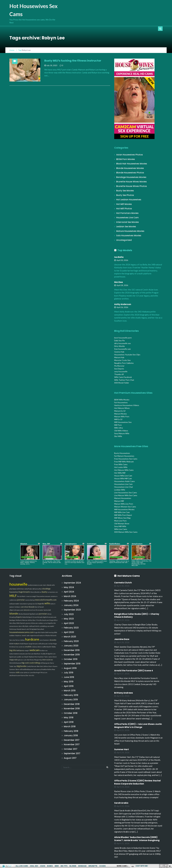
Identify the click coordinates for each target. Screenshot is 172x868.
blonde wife (51, 585)
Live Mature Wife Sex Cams (126, 495)
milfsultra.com (43, 644)
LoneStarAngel (35, 672)
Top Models (125, 250)
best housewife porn (123, 338)
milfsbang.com (45, 663)
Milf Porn (118, 425)
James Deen (52, 657)
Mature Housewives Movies (130, 231)
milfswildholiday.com (26, 669)
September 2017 (72, 753)
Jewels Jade (26, 635)
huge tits (41, 604)
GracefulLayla (38, 617)
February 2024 (71, 601)
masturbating (30, 600)
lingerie (19, 617)
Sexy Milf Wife (120, 526)
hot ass (18, 640)
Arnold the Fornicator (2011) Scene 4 (134, 671)
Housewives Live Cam (127, 218)
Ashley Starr (32, 620)
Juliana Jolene (37, 647)
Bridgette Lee (51, 654)
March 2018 (70, 726)
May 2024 (69, 587)
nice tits (31, 675)
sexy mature (24, 604)
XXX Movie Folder (122, 383)
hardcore (32, 639)
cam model (51, 626)
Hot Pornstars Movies (127, 213)
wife (47, 603)
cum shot (26, 660)
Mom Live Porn (120, 521)
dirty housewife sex (122, 343)
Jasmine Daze (122, 639)
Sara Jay (12, 640)
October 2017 (71, 749)
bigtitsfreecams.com (50, 617)
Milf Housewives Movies (124, 509)
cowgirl (27, 650)
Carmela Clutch (123, 583)
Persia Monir (21, 596)
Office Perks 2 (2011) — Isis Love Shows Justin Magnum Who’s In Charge (138, 726)
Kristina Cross (14, 647)
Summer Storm (14, 669)
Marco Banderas (36, 592)
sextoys (41, 623)
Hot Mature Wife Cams (124, 470)
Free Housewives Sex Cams (126, 459)
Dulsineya (13, 629)
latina (46, 666)
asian (22, 672)
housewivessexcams (44, 596)
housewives (14, 592)
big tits (13, 650)
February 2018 (71, 731)
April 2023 (69, 623)
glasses (21, 660)
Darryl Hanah (39, 607)
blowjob (31, 607)
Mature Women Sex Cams (125, 507)
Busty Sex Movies (125, 191)
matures (42, 635)
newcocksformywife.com (46, 600)
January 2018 (71, 735)
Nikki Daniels (21, 623)
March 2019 (70, 691)
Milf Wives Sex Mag (122, 518)
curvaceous (51, 592)
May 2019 (69, 682)
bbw (38, 666)
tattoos (23, 640)
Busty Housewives (122, 453)
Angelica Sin (52, 623)
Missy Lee (44, 672)
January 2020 (71, 646)
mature (17, 644)
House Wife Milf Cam (123, 478)
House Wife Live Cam (123, 476)
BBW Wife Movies (122, 400)
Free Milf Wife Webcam (124, 462)
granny (28, 623)
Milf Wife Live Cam (122, 512)
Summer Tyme (43, 657)
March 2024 (70, 596)
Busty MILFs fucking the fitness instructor (73, 61)
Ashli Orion (20, 589)
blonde (14, 613)
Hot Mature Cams (129, 576)
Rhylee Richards (51, 635)
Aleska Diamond (24, 614)
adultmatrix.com (15, 675)
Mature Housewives (123, 498)
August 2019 (70, 668)
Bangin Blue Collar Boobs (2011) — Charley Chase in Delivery (137, 616)
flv (30, 629)
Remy (32, 660)
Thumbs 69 (119, 374)
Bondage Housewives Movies (131, 177)
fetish (37, 626)
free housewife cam (122, 349)
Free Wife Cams (121, 464)
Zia (36, 604)
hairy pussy (37, 669)
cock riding (34, 663)
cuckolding (43, 626)
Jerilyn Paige (52, 644)
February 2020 (71, 641)
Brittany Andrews (124, 693)
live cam (31, 654)
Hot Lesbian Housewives (129, 200)
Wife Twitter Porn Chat (124, 380)
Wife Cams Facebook (123, 377)
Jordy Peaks (28, 589)
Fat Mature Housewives (124, 456)
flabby (54, 647)
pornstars (43, 614)
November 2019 (72, 655)
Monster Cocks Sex (122, 360)
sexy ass (27, 610)
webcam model (14, 604)
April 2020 (69, 632)
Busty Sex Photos (125, 195)
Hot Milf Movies (124, 204)
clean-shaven (53, 666)
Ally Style (25, 626)
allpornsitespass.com (16, 610)
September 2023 (72, 610)
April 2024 (69, 592)
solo (18, 672)
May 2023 (69, 619)
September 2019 (72, 664)
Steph (26, 657)
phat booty (13, 589)
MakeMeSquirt (27, 617)
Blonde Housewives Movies (130, 168)
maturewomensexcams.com (19, 654)
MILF (13, 596)
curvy (45, 623)
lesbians (17, 607)
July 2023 (69, 614)
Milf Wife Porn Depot (123, 515)
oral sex (33, 610)
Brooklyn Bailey (46, 669)
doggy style (14, 660)
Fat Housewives (121, 402)
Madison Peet (33, 657)
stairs (45, 585)
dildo (55, 632)
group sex (32, 604)
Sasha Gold (47, 610)
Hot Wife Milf (120, 473)
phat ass (27, 672)
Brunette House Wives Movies (131, 182)
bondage (12, 620)
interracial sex (48, 660)
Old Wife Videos (121, 431)
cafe (28, 629)
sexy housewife (121, 371)
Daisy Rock (41, 629)
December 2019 (72, 650)
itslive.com (34, 623)
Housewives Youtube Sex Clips (127, 355)
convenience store (16, 626)
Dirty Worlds (120, 346)
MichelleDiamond (15, 663)
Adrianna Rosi (37, 589)
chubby (43, 654)
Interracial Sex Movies (128, 222)
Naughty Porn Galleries (124, 363)
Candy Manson (32, 666)
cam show (24, 607)
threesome (39, 610)
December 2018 (72, 704)
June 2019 (69, 677)
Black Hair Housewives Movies (132, 164)
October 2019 (71, 659)
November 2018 (72, 709)
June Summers (44, 640)
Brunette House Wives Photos (132, 186)
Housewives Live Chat (124, 487)
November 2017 (72, 744)
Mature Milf (119, 501)
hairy (42, 666)
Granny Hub (119, 352)
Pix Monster (119, 366)
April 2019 (69, 686)
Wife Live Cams (121, 529)
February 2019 (71, 695)
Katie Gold (45, 632)
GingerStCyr (53, 620)
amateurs (54, 596)
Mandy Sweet (21, 629)
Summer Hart (122, 749)
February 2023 (71, 628)
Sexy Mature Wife (122, 433)
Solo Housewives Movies (129, 236)
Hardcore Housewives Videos (127, 405)
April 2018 (69, 722)
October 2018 (71, 713)
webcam (35, 650)
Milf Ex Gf (118, 419)
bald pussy (20, 650)
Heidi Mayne (24, 644)
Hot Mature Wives (122, 408)
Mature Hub (119, 357)
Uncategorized (124, 240)
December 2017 (72, 740)
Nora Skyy (13, 623)
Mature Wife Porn (122, 417)
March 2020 (70, 637)
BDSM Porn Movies (126, 159)
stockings (46, 589)
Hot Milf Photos (124, 209)
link (170, 826)
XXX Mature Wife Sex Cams (126, 532)
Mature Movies (121, 414)
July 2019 (69, 673)
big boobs (21, 666)
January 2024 (71, 605)
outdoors (12, 635)
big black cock (34, 614)
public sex (20, 657)
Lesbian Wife (120, 490)
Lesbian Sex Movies (126, 227)
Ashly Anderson (123, 304)
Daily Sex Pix (119, 340)
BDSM (11, 644)
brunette (53, 640)
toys (15, 666)
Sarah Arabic (121, 803)
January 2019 (71, 700)
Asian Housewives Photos (130, 155)
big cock (25, 663)
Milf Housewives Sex (123, 422)
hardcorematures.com (35, 585)
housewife (18, 584)
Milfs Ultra (119, 428)
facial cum (45, 620)
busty (44, 592)
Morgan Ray (38, 660)
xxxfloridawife (47, 647)
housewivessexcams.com (22, 632)
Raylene (18, 635)
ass (57, 592)
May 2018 (69, 718)
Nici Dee (119, 282)
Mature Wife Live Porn (124, 504)
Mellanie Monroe (21, 620)
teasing (51, 632)
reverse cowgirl (31, 596)
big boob (34, 629)
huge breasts (24, 592)
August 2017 (70, 758)
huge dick (37, 632)
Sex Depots (119, 369)
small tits (28, 647)
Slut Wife (118, 436)
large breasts (33, 644)
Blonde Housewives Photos (130, 173)
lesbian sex (44, 650)
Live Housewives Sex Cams (126, 493)
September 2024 (72, 583)
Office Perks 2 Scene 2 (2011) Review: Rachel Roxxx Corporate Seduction (137, 782)
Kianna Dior (24, 675)
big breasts (13, 657)
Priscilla (39, 620)
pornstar (21, 600)
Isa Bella (119, 257)
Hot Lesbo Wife (121, 467)
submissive (13, 600)
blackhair (37, 654)
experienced (34, 635)
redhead (32, 626)
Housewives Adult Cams (124, 481)
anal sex (22, 647)
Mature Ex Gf (120, 411)
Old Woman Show (122, 523)
